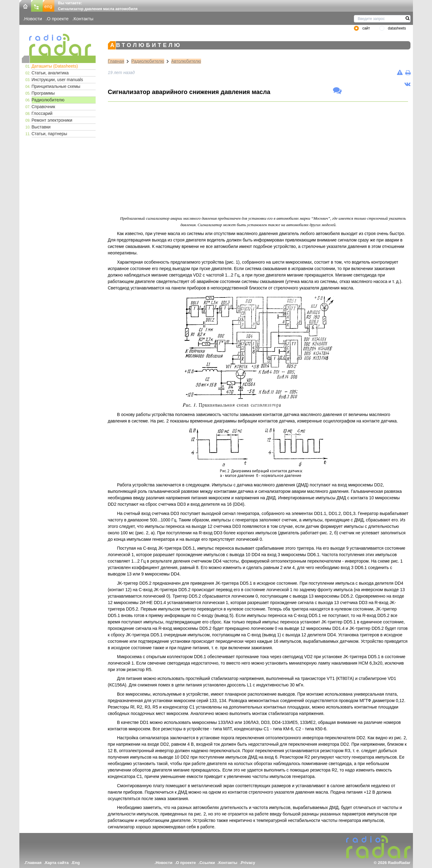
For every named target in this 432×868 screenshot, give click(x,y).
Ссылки (207, 863)
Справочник (44, 107)
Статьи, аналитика (50, 73)
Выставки (41, 127)
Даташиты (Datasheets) (55, 66)
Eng (76, 863)
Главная (116, 61)
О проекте (58, 19)
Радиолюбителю (48, 100)
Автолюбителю (186, 61)
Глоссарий (42, 113)
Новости (33, 19)
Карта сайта (57, 863)
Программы (43, 93)
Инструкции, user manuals (57, 80)
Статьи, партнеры (50, 134)
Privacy (248, 863)
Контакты (83, 19)
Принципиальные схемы (56, 86)
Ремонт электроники (52, 120)
